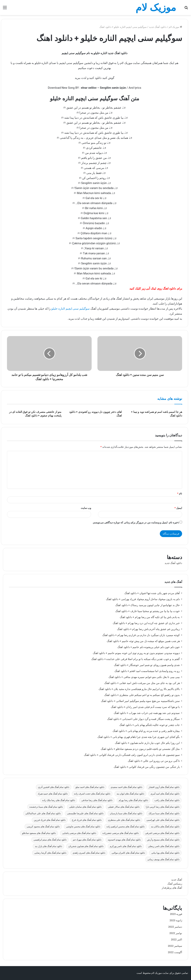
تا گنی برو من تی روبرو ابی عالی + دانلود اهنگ (154, 761)
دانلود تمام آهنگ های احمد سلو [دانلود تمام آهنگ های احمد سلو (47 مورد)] (90, 787)
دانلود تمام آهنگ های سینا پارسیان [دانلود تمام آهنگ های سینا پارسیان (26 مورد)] (126, 813)
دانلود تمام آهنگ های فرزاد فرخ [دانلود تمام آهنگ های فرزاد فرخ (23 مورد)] (87, 820)
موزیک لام (175, 27)
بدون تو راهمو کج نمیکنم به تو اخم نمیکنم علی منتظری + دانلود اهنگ (142, 695)
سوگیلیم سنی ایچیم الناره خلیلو (71, 309)
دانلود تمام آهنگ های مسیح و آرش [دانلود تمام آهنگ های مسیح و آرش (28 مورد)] (163, 840)
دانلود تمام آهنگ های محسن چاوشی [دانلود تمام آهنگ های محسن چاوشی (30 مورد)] (83, 827)
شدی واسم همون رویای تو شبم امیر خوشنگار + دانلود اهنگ (147, 665)
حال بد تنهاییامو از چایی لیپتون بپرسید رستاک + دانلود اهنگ (148, 605)
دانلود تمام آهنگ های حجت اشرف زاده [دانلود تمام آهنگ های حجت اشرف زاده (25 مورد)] (92, 794)
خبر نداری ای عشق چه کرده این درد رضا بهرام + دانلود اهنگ (146, 623)
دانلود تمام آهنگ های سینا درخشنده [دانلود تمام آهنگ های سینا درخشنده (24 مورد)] (46, 807)
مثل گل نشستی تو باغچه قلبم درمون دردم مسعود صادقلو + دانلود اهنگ (140, 749)
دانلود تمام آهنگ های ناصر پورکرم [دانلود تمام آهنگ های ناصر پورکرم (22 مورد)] (126, 846)
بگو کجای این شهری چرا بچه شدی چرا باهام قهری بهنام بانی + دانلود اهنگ (139, 737)
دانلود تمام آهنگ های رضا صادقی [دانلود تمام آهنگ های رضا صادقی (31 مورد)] (97, 800)
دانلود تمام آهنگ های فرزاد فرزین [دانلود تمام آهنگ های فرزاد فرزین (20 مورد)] (50, 820)
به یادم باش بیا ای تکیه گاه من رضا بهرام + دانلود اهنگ (150, 617)
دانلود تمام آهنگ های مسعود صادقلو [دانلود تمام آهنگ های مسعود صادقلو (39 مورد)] (39, 833)
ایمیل (178, 508)
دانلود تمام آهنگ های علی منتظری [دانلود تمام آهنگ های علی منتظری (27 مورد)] (124, 820)
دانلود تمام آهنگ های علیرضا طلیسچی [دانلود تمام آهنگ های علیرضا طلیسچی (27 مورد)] (85, 813)
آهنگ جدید (177, 880)
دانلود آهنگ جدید (158, 27)
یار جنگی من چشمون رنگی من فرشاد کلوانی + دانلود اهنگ (147, 767)
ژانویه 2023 (176, 920)
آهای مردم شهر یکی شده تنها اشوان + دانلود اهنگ (152, 593)
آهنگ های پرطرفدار (172, 888)
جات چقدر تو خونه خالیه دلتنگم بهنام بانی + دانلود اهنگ (150, 725)
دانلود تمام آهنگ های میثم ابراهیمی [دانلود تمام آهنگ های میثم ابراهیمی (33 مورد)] (50, 840)
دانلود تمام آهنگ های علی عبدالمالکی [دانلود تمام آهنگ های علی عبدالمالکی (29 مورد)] (43, 813)
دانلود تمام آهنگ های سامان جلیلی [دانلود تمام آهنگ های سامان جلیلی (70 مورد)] (85, 807)
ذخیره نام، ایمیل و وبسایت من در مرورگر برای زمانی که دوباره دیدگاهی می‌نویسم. (136, 522)
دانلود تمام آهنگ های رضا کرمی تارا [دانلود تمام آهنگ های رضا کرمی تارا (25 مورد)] (163, 807)
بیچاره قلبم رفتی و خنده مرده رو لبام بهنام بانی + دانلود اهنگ (146, 731)
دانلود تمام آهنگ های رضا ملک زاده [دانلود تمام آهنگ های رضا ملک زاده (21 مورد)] (59, 800)
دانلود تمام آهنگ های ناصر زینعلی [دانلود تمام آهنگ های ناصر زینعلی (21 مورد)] (164, 846)
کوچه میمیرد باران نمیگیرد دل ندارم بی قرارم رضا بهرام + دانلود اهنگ (141, 635)
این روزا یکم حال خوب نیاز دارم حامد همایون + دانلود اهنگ (147, 743)
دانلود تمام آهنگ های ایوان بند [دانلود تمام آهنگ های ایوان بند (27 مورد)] (130, 794)
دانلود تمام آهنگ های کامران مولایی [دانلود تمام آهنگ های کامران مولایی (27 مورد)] (128, 853)
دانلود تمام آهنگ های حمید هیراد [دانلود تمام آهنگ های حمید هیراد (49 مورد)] (53, 794)
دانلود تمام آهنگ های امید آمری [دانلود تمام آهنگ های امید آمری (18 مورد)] (165, 794)
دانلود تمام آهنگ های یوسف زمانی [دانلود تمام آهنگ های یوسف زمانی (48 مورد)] (163, 859)
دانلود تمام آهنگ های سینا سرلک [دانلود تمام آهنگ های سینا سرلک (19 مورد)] (164, 813)
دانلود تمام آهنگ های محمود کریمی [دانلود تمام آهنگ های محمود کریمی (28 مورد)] (43, 827)
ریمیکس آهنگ (175, 884)
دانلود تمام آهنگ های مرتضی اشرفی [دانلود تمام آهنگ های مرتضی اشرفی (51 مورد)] (162, 833)
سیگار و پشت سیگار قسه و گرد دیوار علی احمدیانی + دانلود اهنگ (143, 719)
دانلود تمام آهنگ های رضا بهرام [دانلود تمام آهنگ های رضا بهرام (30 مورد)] (133, 800)
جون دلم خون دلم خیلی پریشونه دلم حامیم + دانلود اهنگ (149, 647)
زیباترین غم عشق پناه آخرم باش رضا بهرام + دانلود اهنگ (148, 629)
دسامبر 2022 (175, 927)
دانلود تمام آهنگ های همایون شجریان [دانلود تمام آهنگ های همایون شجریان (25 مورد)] (86, 846)
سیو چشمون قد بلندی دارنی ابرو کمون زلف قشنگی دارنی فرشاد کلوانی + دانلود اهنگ (132, 755)
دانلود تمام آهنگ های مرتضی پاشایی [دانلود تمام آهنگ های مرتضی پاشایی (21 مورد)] (79, 833)
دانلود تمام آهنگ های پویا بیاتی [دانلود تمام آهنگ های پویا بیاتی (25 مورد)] (165, 853)
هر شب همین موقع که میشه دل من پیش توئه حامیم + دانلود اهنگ (143, 641)
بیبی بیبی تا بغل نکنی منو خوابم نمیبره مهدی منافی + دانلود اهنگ (144, 677)
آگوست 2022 (175, 952)
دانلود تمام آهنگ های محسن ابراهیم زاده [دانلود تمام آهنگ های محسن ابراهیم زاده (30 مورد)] (126, 827)
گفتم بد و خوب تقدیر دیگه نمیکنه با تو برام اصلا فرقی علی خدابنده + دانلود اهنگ (136, 659)
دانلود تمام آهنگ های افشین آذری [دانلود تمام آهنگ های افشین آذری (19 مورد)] (54, 787)
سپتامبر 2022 (175, 946)
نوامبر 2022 (176, 933)
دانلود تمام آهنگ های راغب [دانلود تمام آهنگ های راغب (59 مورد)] (167, 800)
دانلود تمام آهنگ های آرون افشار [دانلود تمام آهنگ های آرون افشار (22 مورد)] (164, 787)
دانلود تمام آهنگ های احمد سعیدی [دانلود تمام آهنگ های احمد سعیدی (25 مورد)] (126, 787)
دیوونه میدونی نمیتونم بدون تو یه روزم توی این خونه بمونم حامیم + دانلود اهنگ (136, 653)
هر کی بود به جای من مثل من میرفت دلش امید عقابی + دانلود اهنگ (142, 683)
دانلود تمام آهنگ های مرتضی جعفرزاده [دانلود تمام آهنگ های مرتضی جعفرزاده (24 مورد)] (121, 833)
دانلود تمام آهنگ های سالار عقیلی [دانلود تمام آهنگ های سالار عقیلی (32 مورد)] (124, 807)
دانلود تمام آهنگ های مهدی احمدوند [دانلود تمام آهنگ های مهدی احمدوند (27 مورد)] (124, 840)
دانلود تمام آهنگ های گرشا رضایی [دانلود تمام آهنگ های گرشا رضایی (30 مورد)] (50, 853)
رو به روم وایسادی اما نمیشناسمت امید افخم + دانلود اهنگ (147, 671)
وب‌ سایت (86, 508)
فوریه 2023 (176, 914)
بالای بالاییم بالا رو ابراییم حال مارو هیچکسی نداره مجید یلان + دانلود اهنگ (139, 689)
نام (180, 493)
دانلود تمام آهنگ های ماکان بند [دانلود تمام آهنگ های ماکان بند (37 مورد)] (165, 827)
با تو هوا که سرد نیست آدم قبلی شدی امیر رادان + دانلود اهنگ (145, 707)
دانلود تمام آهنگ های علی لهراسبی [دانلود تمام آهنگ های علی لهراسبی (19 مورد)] (163, 820)
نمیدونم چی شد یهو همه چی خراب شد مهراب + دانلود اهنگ (147, 713)
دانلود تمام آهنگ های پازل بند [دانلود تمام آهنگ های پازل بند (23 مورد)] (48, 846)
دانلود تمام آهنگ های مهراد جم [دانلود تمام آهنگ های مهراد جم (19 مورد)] (87, 840)
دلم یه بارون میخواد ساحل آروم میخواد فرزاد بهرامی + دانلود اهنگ (143, 599)
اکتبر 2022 (177, 940)
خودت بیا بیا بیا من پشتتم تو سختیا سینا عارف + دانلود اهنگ (148, 611)
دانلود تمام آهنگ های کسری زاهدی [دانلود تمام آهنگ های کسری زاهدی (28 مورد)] (89, 853)
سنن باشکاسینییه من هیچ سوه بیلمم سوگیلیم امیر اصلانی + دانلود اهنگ (140, 701)
